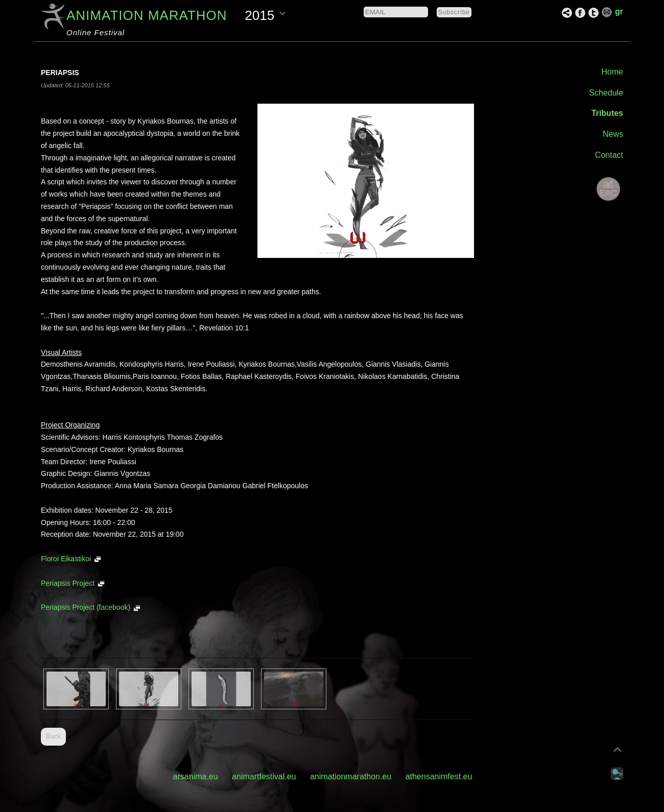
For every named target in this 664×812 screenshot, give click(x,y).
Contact (609, 155)
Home (612, 72)
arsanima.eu (196, 777)
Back (53, 736)
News (613, 134)
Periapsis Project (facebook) (86, 607)
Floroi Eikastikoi (66, 559)
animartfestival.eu (264, 777)
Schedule (606, 93)
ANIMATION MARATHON (147, 15)
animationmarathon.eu (351, 777)
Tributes (607, 113)
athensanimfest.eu (439, 777)
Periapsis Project (68, 583)
